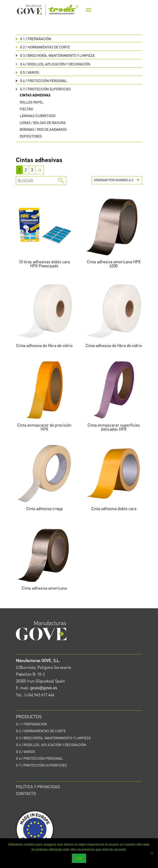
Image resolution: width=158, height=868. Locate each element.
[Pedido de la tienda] (117, 180)
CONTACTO (26, 793)
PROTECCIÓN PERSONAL (42, 81)
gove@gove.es (44, 688)
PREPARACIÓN (33, 39)
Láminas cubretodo (38, 116)
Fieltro (26, 109)
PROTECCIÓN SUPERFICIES (43, 89)
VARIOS (28, 72)
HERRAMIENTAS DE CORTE (43, 47)
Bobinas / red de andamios (43, 129)
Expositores (31, 136)
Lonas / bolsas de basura (43, 122)
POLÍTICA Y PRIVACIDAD (38, 787)
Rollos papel (32, 102)
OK (79, 858)
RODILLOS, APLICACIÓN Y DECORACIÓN (53, 64)
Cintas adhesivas (35, 95)
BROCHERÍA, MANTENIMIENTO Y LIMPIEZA (55, 55)
